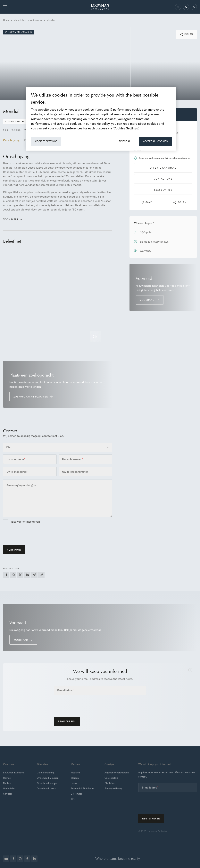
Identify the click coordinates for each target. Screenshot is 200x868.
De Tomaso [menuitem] (77, 794)
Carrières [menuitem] (8, 794)
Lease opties (163, 190)
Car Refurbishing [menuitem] (46, 773)
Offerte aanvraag (163, 168)
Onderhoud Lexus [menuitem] (46, 788)
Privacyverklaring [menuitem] (113, 788)
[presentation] (33, 534)
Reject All (125, 141)
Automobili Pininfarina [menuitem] (82, 788)
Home (6, 20)
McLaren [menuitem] (75, 773)
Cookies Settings (46, 141)
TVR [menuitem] (73, 799)
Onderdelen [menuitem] (9, 788)
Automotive (36, 20)
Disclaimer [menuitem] (110, 783)
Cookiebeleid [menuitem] (111, 778)
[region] (101, 119)
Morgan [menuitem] (75, 778)
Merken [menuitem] (7, 783)
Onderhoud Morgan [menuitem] (47, 783)
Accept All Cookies (155, 141)
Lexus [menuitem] (74, 783)
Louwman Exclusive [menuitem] (13, 773)
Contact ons (163, 179)
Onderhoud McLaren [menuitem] (48, 778)
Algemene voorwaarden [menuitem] (117, 773)
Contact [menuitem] (7, 778)
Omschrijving (11, 140)
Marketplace (20, 20)
